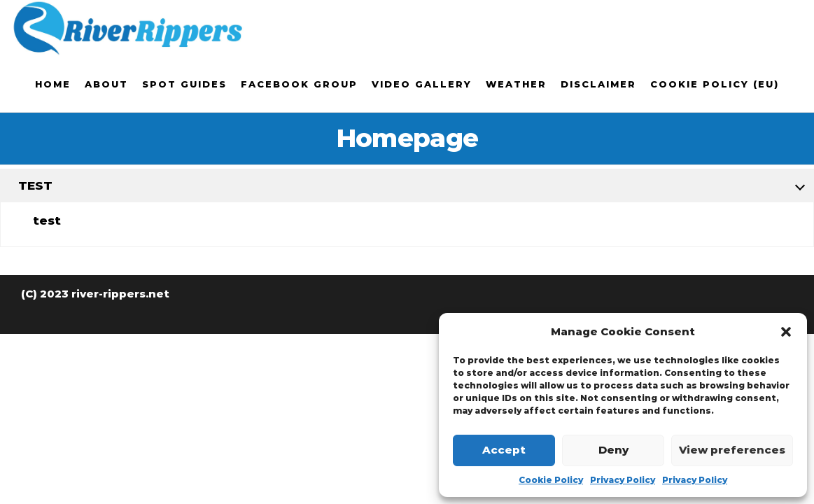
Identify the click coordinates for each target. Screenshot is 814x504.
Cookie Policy (551, 480)
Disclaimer (598, 84)
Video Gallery (422, 84)
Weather (516, 84)
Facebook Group (299, 84)
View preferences (732, 450)
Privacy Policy (623, 480)
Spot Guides (184, 84)
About (106, 84)
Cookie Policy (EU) (715, 84)
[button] (786, 332)
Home (53, 84)
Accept (504, 450)
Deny (613, 450)
